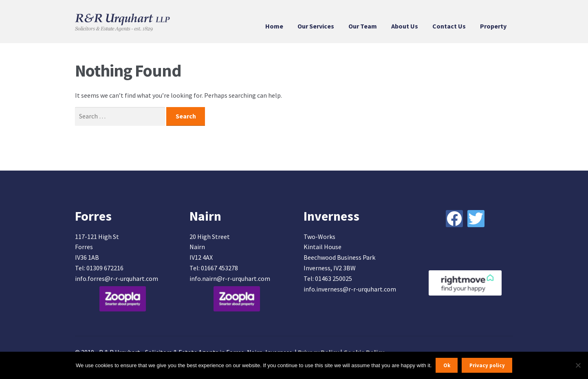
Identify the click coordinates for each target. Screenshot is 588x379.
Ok (447, 365)
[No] (578, 365)
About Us (405, 26)
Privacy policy (487, 365)
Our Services (316, 26)
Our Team (363, 26)
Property (493, 26)
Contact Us (449, 26)
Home (274, 26)
